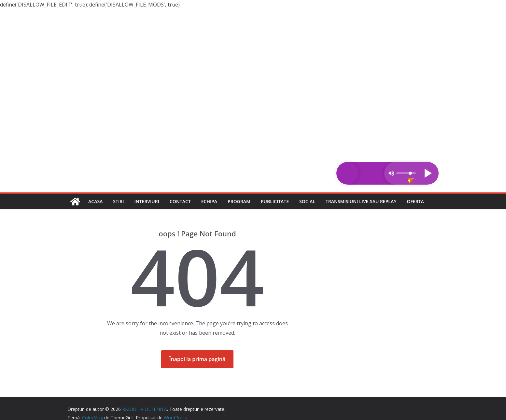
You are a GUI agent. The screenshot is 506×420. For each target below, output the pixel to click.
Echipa (209, 201)
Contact (180, 201)
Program (239, 201)
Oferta (415, 201)
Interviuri (147, 201)
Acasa (95, 201)
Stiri (118, 201)
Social (307, 201)
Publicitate (275, 201)
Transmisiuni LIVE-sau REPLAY (361, 201)
